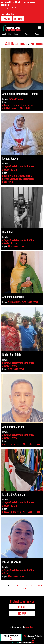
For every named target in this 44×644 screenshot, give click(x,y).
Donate (17, 34)
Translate (39, 44)
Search (38, 34)
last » (25, 589)
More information (8, 14)
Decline (18, 19)
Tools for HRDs (6, 34)
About (27, 34)
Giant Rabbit (30, 627)
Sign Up (22, 613)
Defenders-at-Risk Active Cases (33, 637)
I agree (7, 19)
